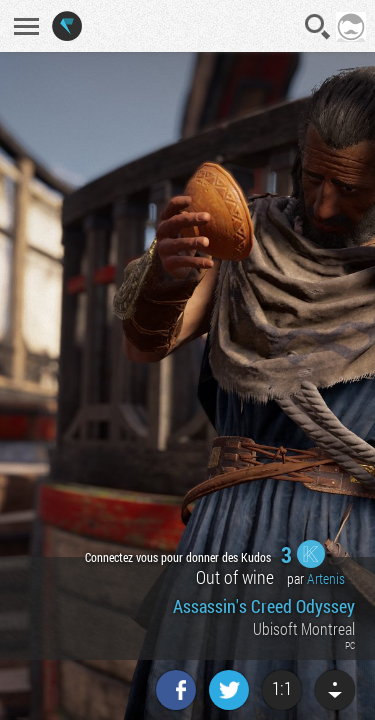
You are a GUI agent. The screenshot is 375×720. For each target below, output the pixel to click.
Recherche (318, 27)
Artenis (326, 578)
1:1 (282, 688)
